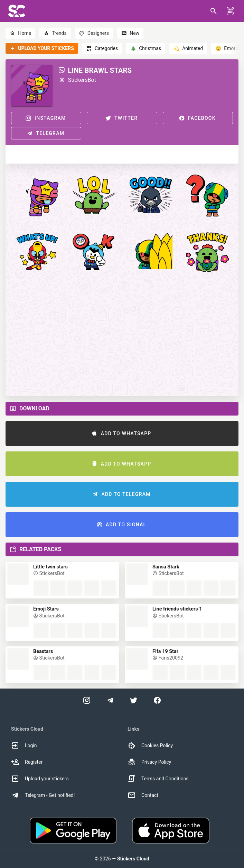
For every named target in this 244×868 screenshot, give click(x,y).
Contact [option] (143, 795)
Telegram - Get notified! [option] (43, 795)
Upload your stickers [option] (40, 779)
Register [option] (27, 762)
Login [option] (24, 745)
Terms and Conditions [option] (158, 779)
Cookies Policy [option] (150, 745)
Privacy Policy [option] (149, 762)
